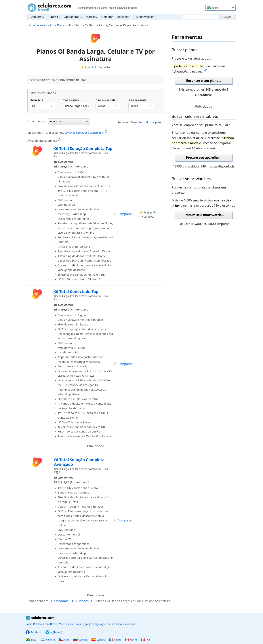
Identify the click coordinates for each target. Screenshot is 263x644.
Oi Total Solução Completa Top (83, 148)
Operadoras (73, 17)
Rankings (124, 17)
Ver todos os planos (151, 122)
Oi (52, 25)
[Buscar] (200, 17)
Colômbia (80, 640)
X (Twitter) (54, 632)
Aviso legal (82, 624)
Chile (64, 640)
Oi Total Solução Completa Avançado (79, 462)
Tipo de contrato (106, 100)
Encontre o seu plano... (204, 81)
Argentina (48, 640)
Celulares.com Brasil (50, 7)
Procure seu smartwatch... (204, 215)
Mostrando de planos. (67, 132)
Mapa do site (66, 624)
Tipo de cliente (138, 100)
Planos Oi (64, 25)
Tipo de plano (71, 100)
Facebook (34, 632)
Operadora (37, 100)
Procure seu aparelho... (204, 158)
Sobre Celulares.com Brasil (41, 624)
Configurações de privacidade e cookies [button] (113, 624)
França (115, 640)
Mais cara (69, 121)
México (131, 640)
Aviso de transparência (44, 141)
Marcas (92, 17)
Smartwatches (145, 17)
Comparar (37, 17)
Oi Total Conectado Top (76, 291)
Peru (145, 640)
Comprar (107, 17)
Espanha (98, 640)
